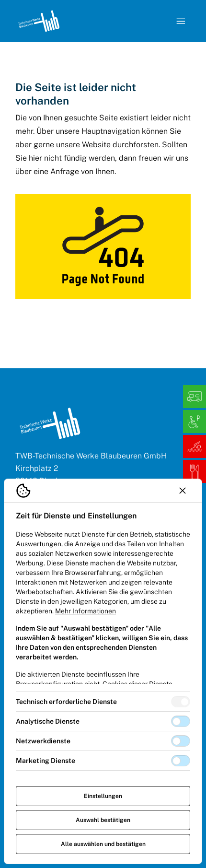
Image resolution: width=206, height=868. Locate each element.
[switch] (181, 702)
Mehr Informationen (86, 611)
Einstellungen (103, 796)
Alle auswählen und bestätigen (103, 844)
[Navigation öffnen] (181, 21)
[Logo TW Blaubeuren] (39, 21)
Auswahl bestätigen (103, 820)
